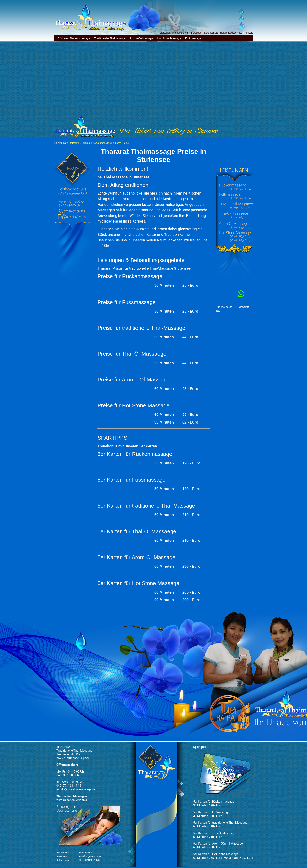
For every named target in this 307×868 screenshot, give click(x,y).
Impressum (196, 33)
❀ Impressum (63, 860)
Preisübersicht (180, 33)
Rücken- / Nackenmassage (74, 38)
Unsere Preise (121, 143)
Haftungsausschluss (231, 33)
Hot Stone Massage (169, 38)
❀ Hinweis (62, 856)
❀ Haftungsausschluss (90, 856)
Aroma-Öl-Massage (142, 38)
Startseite (165, 33)
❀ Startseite (63, 853)
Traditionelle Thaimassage (110, 38)
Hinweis (249, 33)
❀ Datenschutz (86, 853)
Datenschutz (211, 33)
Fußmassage (193, 38)
